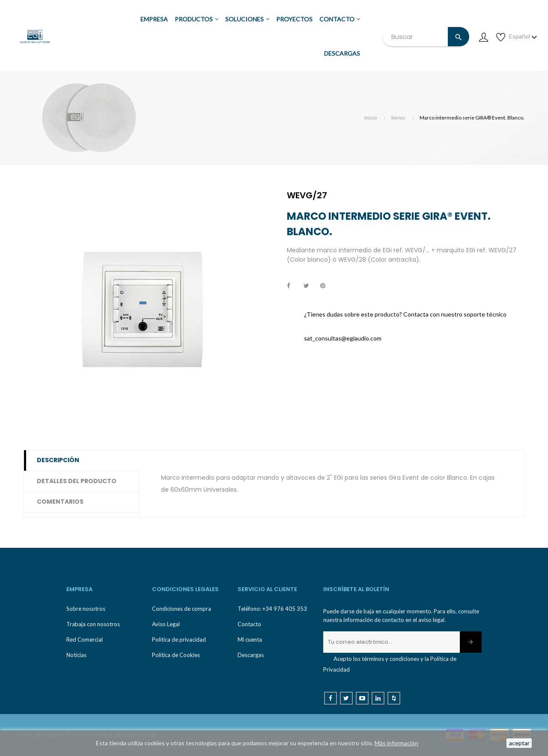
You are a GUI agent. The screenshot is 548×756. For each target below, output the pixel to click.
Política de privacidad (179, 639)
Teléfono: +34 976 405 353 (272, 609)
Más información (396, 743)
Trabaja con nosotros (93, 624)
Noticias (76, 655)
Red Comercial (85, 639)
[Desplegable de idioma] (523, 36)
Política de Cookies (176, 655)
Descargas (251, 655)
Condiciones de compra (182, 609)
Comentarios (60, 502)
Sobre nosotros (86, 609)
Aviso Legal (166, 624)
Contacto (249, 624)
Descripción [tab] (58, 460)
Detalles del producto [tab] (77, 481)
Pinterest (327, 286)
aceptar (519, 743)
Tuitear (310, 286)
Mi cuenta (250, 639)
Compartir (293, 286)
